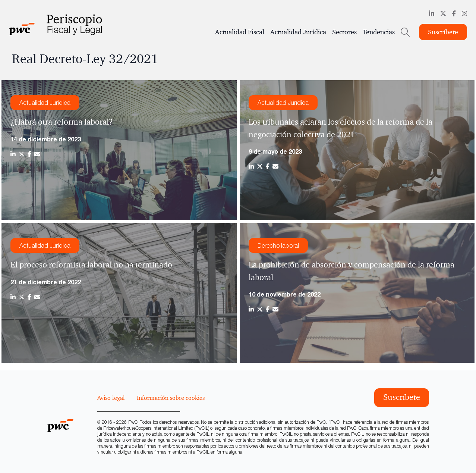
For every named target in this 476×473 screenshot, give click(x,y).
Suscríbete (443, 32)
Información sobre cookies (171, 398)
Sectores (344, 32)
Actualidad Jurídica (298, 32)
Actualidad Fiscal (240, 32)
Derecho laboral (278, 245)
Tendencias (379, 32)
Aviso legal (111, 398)
